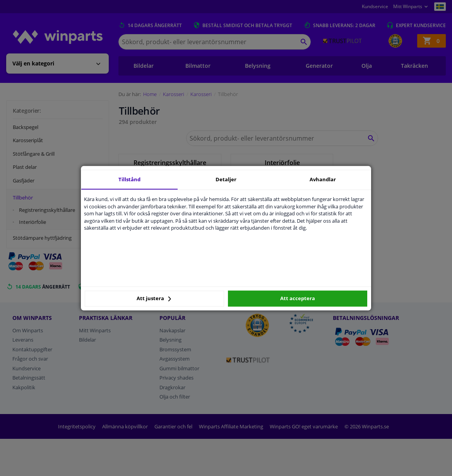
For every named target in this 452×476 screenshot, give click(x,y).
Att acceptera (298, 299)
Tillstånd (129, 179)
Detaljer (226, 179)
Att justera (154, 299)
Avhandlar (323, 179)
